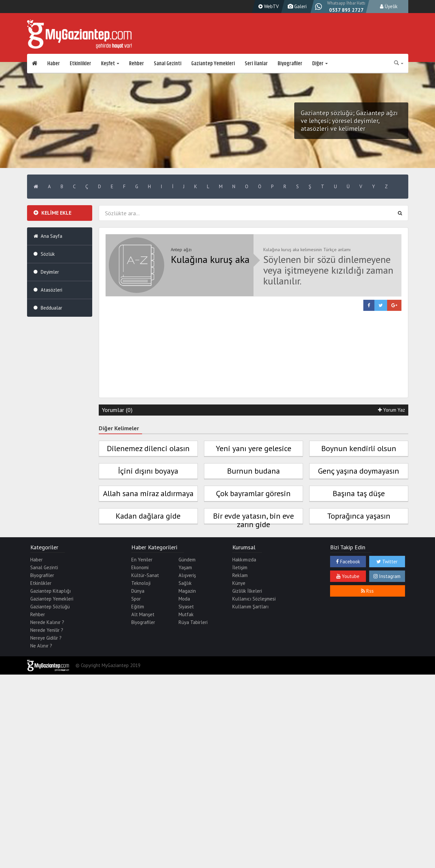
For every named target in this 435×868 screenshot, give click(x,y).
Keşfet (110, 64)
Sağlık (185, 583)
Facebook (348, 562)
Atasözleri (51, 290)
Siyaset (186, 607)
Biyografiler (290, 64)
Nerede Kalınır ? (47, 622)
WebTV (268, 6)
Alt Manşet (143, 614)
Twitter (387, 562)
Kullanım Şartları (250, 607)
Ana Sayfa (51, 236)
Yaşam (185, 567)
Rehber (137, 64)
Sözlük (48, 254)
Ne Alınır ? (41, 646)
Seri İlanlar (256, 64)
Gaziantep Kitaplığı (51, 591)
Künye (239, 583)
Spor (136, 599)
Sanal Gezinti (168, 64)
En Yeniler (142, 560)
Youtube (348, 576)
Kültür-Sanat (145, 575)
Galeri (296, 6)
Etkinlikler (80, 64)
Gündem (187, 560)
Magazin (187, 591)
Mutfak (186, 614)
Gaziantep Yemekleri (213, 64)
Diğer (320, 64)
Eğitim (138, 607)
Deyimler (50, 272)
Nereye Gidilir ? (46, 638)
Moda (184, 599)
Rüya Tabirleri (193, 622)
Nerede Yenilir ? (47, 630)
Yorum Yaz (391, 410)
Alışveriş (187, 575)
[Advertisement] (254, 357)
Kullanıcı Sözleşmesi (254, 599)
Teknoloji (141, 583)
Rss (367, 591)
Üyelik (389, 6)
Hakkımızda (244, 560)
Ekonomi (140, 567)
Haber (54, 64)
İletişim (240, 567)
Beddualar (51, 308)
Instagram (387, 576)
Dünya (138, 591)
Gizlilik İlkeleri (247, 591)
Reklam (240, 575)
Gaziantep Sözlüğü (50, 607)
